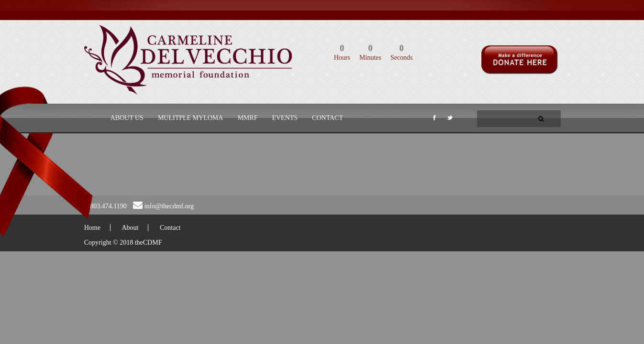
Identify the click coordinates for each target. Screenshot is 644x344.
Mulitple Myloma (191, 118)
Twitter (449, 119)
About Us (127, 118)
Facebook (433, 119)
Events (285, 118)
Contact (328, 118)
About (130, 228)
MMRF (247, 118)
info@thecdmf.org (169, 206)
